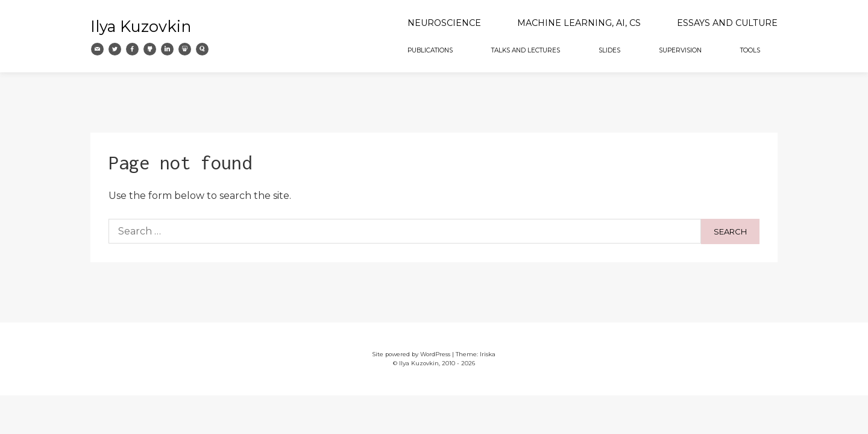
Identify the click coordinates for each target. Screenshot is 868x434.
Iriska (488, 354)
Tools (750, 50)
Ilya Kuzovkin (141, 26)
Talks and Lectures (526, 50)
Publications (430, 50)
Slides (609, 50)
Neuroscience (444, 23)
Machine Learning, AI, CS (579, 23)
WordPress (435, 354)
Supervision (680, 50)
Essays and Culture (727, 23)
